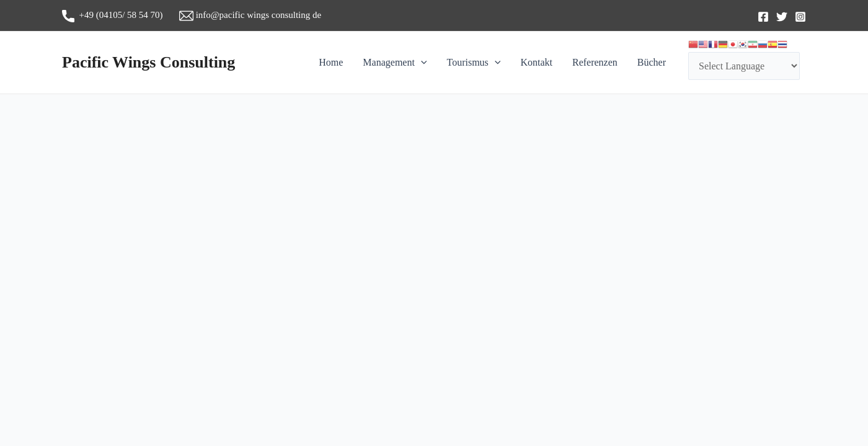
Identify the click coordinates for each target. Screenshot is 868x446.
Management (395, 63)
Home (331, 62)
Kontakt (536, 62)
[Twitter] (782, 17)
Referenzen (595, 62)
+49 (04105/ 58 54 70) (121, 15)
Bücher (652, 62)
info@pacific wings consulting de (250, 15)
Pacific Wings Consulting (148, 62)
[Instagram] (800, 17)
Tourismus (473, 63)
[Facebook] (763, 17)
